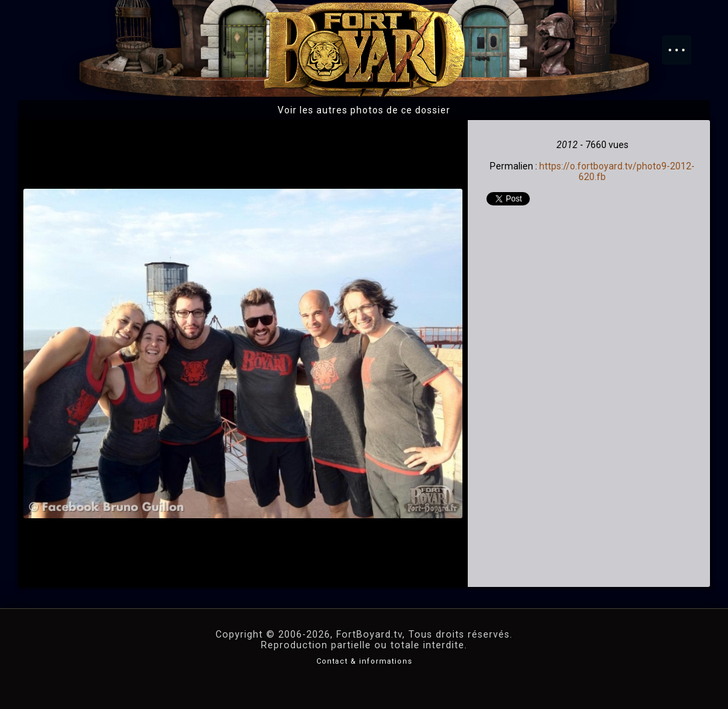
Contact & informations (364, 661)
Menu (683, 43)
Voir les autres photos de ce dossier (364, 110)
